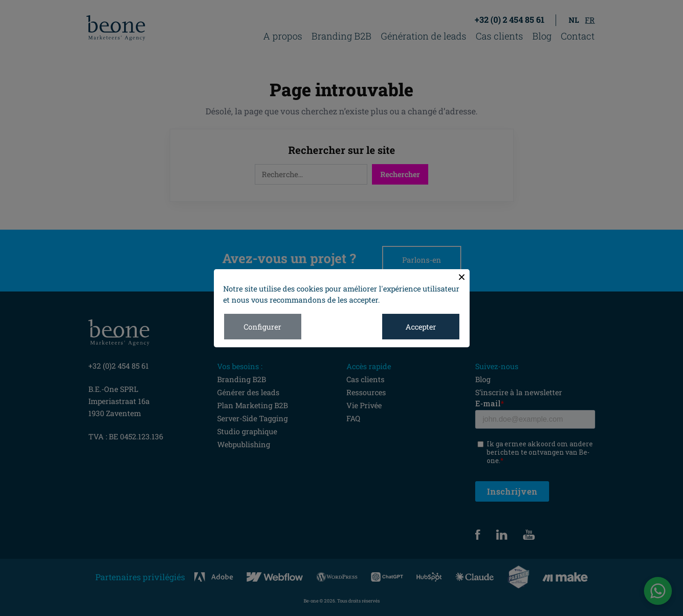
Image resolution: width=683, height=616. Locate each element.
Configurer (262, 327)
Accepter (421, 327)
